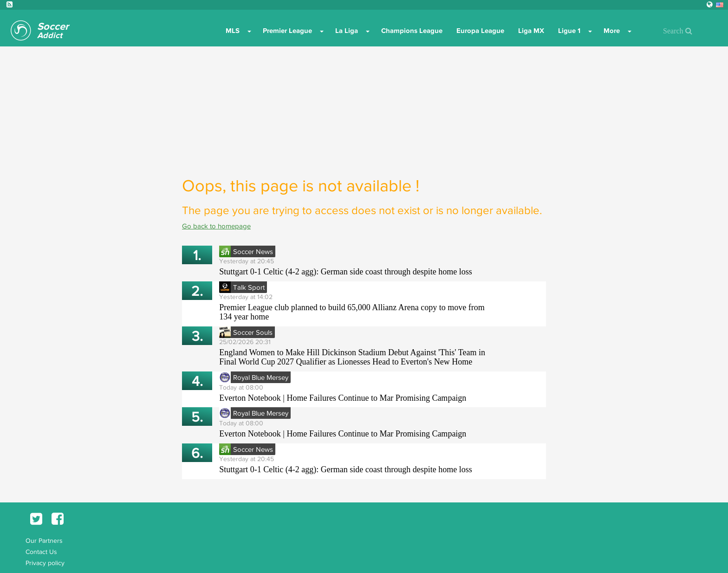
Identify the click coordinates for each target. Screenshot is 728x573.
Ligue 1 (569, 31)
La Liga (347, 31)
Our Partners (44, 540)
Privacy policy (45, 563)
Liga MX (531, 31)
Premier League (287, 31)
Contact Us (41, 552)
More (612, 31)
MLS (233, 31)
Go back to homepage (216, 226)
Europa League (480, 31)
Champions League (412, 31)
